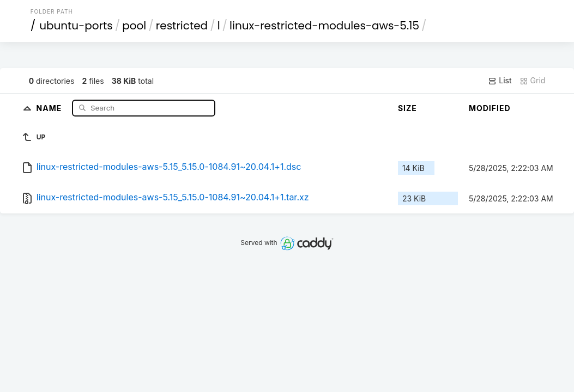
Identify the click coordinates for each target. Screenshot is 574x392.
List (500, 81)
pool (134, 26)
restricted (182, 26)
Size (407, 108)
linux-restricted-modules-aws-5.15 (324, 26)
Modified (490, 108)
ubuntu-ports (76, 26)
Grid (533, 81)
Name (50, 108)
